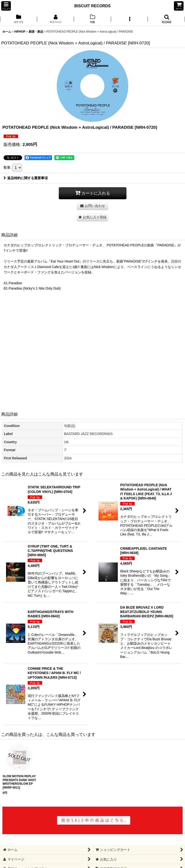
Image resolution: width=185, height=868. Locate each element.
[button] (6, 6)
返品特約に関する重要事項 (26, 178)
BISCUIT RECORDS (93, 6)
